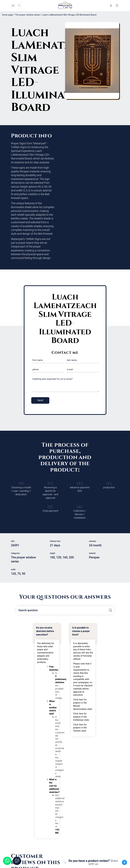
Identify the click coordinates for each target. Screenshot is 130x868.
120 (59, 558)
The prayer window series (27, 15)
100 (52, 558)
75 (19, 574)
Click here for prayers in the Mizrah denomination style (83, 704)
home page (8, 15)
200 (71, 558)
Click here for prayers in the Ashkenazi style (81, 717)
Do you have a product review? (93, 863)
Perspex (94, 558)
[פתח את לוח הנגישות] (124, 862)
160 (65, 558)
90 (24, 574)
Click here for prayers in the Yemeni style (80, 728)
